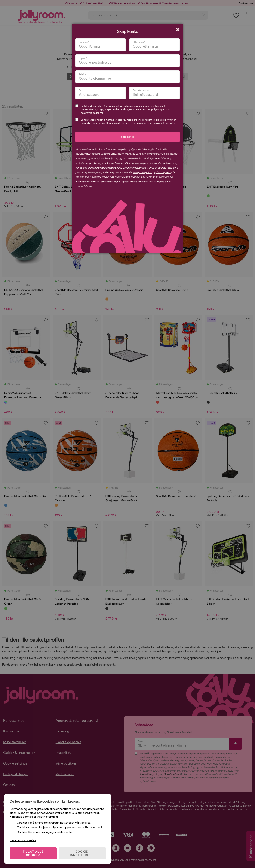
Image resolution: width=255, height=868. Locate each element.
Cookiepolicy (164, 172)
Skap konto (127, 137)
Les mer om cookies (23, 840)
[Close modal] (178, 30)
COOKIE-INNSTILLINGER (82, 853)
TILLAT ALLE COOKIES (33, 853)
